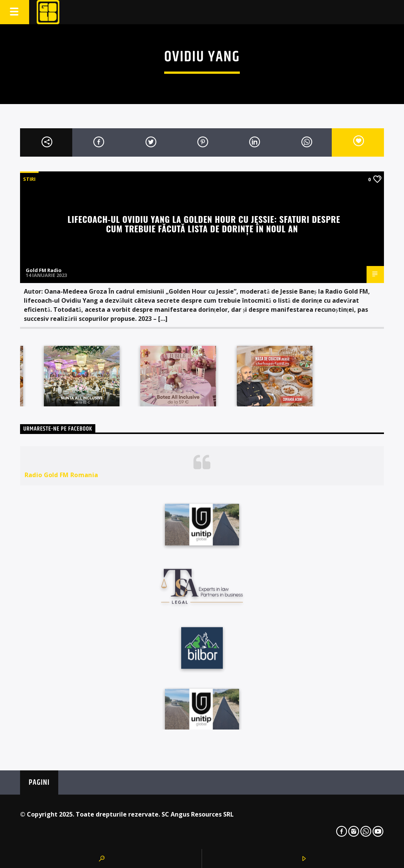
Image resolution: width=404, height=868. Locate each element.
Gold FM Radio (44, 270)
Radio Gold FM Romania (61, 475)
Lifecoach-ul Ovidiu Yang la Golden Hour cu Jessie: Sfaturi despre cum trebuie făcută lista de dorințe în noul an (204, 224)
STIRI (29, 179)
